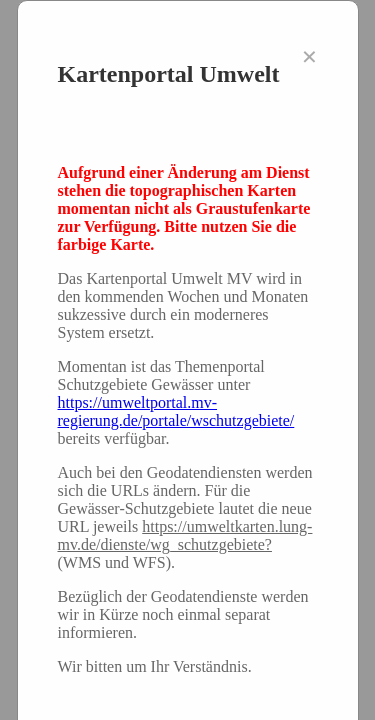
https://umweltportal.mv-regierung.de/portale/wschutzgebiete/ (176, 411)
